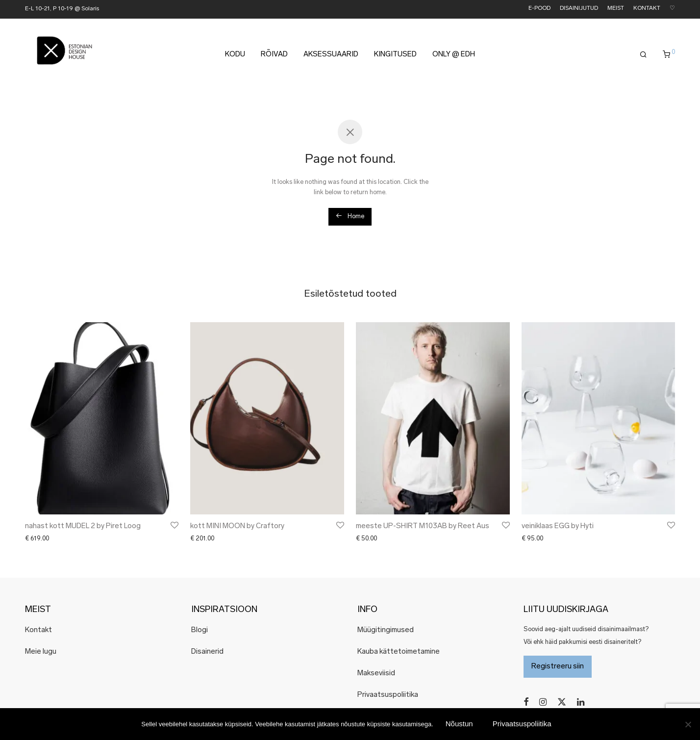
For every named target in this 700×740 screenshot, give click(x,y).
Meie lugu (41, 652)
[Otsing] (643, 55)
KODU (235, 55)
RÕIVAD (274, 55)
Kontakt (38, 630)
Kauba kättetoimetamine (399, 652)
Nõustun (459, 724)
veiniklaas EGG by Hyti (558, 526)
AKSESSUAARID (331, 55)
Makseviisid (376, 674)
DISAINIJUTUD (579, 9)
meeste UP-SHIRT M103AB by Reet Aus (423, 526)
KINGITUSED (395, 55)
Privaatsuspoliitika (388, 695)
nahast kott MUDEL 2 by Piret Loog (83, 526)
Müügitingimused (386, 630)
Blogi (200, 630)
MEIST (616, 9)
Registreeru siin (558, 667)
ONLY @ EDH (454, 55)
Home (350, 216)
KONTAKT (647, 9)
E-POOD (539, 9)
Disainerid (207, 652)
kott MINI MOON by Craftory (237, 526)
